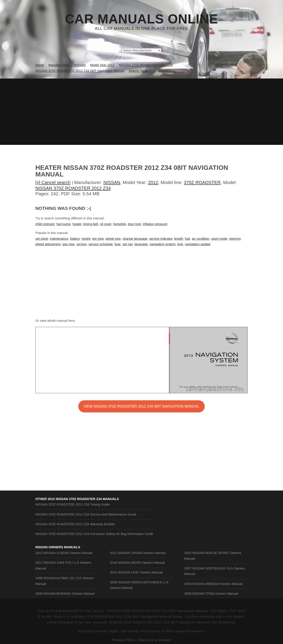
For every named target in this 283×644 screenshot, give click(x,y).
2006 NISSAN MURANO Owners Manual (65, 594)
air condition (201, 239)
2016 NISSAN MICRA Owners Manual (137, 563)
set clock (42, 239)
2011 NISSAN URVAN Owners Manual (138, 553)
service (82, 244)
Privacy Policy (124, 640)
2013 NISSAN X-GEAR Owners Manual (64, 553)
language (141, 244)
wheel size (113, 239)
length (179, 239)
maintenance (59, 239)
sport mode (219, 239)
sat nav (128, 244)
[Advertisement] (141, 112)
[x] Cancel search (53, 182)
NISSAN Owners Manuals (58, 547)
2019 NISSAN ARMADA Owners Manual (213, 584)
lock (180, 244)
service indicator (161, 239)
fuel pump (63, 224)
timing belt (91, 224)
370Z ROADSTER (202, 182)
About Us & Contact (155, 640)
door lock (134, 224)
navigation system (162, 244)
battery (75, 239)
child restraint (45, 224)
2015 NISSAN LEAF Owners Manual (136, 572)
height (86, 239)
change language (135, 239)
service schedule (100, 244)
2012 (153, 182)
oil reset (106, 224)
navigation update (198, 244)
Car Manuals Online (142, 19)
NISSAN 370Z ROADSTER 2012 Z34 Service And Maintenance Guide (86, 514)
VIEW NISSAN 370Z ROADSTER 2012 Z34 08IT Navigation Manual (141, 406)
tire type (98, 239)
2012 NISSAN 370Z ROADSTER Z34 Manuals (83, 499)
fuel (187, 239)
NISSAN (112, 182)
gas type (68, 244)
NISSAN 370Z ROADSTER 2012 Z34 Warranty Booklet (75, 524)
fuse (118, 244)
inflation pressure (155, 224)
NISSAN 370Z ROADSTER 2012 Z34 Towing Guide (73, 504)
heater (77, 224)
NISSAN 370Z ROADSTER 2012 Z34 (73, 188)
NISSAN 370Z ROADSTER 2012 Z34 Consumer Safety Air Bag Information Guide (94, 534)
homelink (120, 224)
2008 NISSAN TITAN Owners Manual (211, 594)
